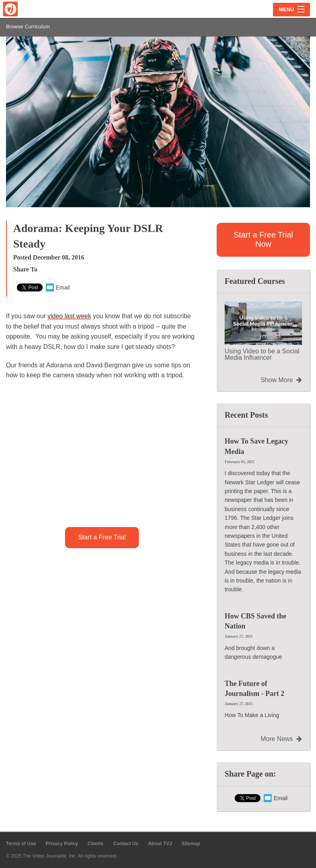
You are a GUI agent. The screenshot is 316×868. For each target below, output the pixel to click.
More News (281, 739)
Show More (281, 380)
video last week (69, 316)
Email (58, 287)
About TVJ (160, 844)
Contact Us (126, 844)
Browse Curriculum (28, 27)
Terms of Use (21, 844)
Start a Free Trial (102, 537)
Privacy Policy (62, 844)
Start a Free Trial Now (264, 239)
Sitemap (191, 844)
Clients (96, 844)
